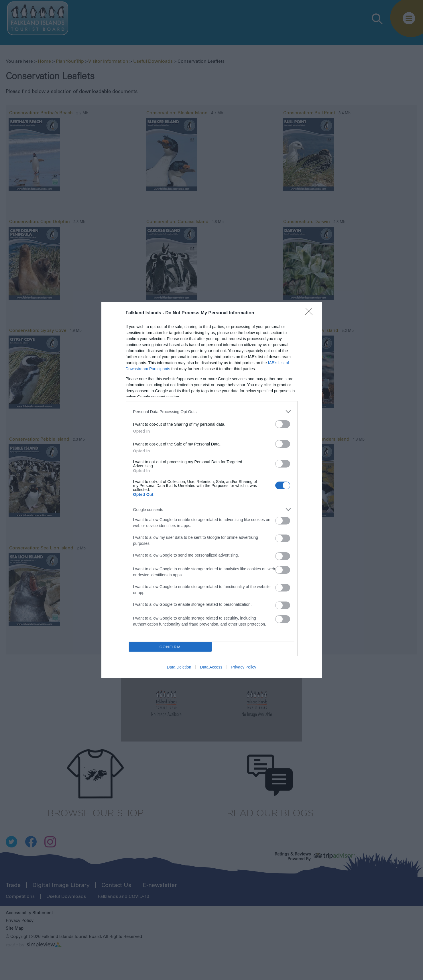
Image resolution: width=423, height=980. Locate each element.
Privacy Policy (244, 667)
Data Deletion (179, 667)
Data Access (211, 667)
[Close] (311, 313)
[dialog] (212, 490)
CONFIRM (170, 647)
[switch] (283, 424)
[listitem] (212, 412)
